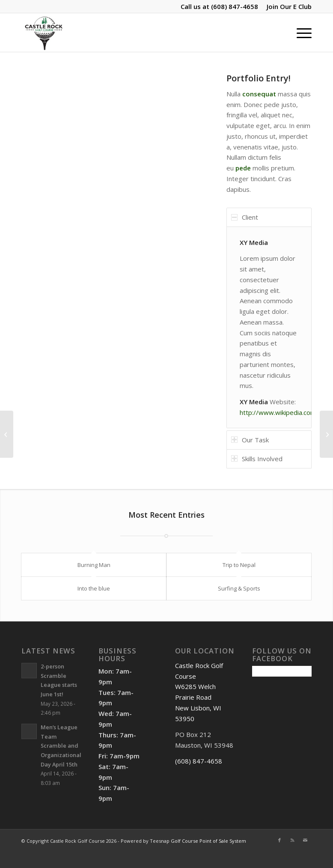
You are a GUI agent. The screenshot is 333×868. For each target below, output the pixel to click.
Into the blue (94, 588)
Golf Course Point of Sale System (208, 841)
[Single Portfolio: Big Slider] (7, 434)
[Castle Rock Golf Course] (44, 33)
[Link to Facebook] (279, 840)
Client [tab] (245, 217)
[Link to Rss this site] (292, 840)
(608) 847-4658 (235, 6)
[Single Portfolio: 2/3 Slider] (326, 434)
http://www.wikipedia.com (278, 412)
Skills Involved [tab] (257, 459)
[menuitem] (287, 6)
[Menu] (300, 33)
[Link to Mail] (305, 840)
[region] (269, 327)
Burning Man (94, 565)
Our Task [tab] (250, 440)
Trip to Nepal (239, 565)
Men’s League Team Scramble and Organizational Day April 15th (61, 746)
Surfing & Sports (239, 588)
